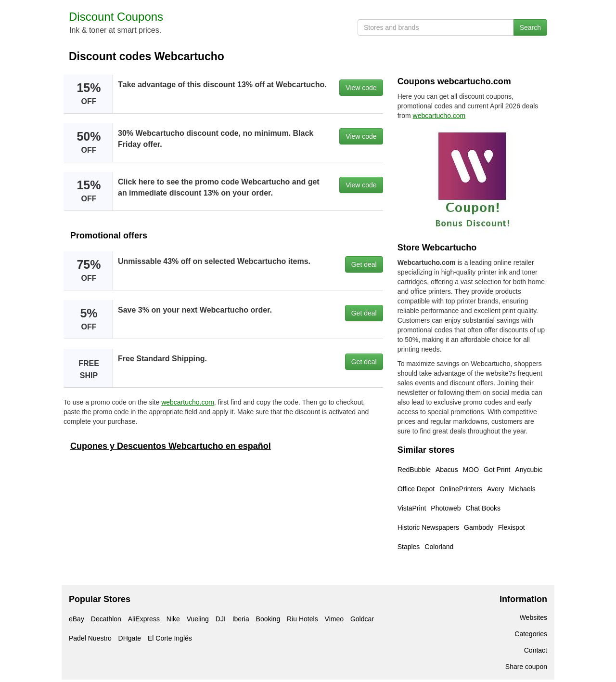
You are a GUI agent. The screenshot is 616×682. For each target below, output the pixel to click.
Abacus (447, 470)
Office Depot (416, 489)
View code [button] (361, 88)
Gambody (479, 527)
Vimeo (334, 619)
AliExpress (144, 619)
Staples (409, 547)
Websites (533, 617)
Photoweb (446, 508)
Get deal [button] (364, 264)
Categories (531, 634)
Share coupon (526, 667)
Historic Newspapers (428, 527)
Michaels (522, 489)
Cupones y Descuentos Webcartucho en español (171, 446)
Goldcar (362, 619)
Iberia (241, 619)
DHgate (130, 638)
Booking (268, 619)
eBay (77, 619)
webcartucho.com (188, 402)
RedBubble (414, 470)
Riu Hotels (302, 619)
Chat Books (483, 508)
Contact (536, 650)
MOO (471, 470)
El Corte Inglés (170, 638)
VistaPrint (412, 508)
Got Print (497, 470)
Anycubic (529, 470)
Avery (496, 489)
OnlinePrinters (461, 489)
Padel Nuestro (90, 638)
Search (530, 27)
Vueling (198, 619)
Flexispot (512, 527)
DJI (221, 619)
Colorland (439, 547)
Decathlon (106, 619)
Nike (173, 619)
